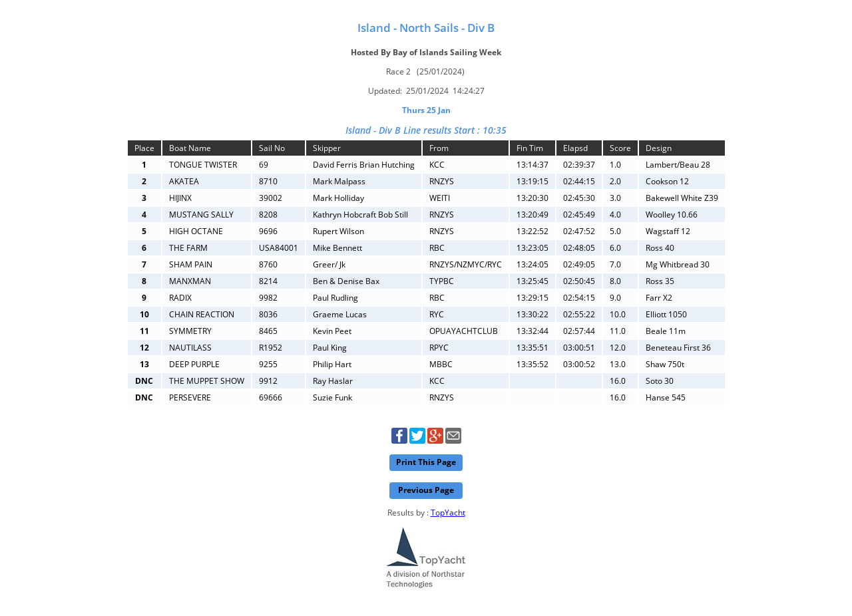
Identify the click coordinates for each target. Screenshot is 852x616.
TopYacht (448, 513)
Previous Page (426, 490)
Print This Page (426, 462)
